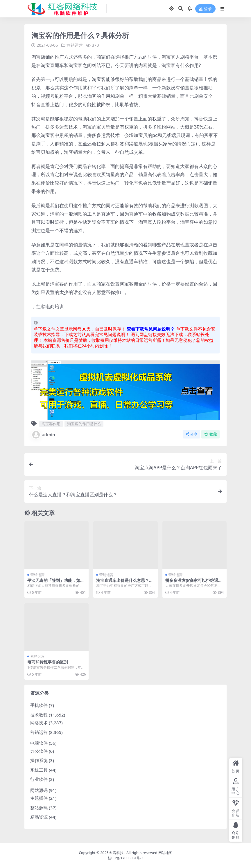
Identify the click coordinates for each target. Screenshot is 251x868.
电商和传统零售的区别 (48, 662)
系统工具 (39, 770)
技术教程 (39, 715)
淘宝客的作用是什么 (84, 424)
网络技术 (39, 723)
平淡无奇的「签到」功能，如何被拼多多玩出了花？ (56, 583)
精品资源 (39, 817)
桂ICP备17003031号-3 (126, 858)
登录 (205, 9)
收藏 (210, 434)
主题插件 (39, 798)
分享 (192, 434)
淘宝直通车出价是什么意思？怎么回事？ (125, 583)
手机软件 (39, 705)
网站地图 (165, 853)
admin (43, 435)
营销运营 (75, 45)
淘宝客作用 (51, 424)
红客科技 (116, 853)
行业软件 (39, 779)
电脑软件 (39, 743)
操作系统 (39, 760)
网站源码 (39, 790)
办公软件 (39, 751)
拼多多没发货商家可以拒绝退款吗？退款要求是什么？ (194, 583)
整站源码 (39, 808)
